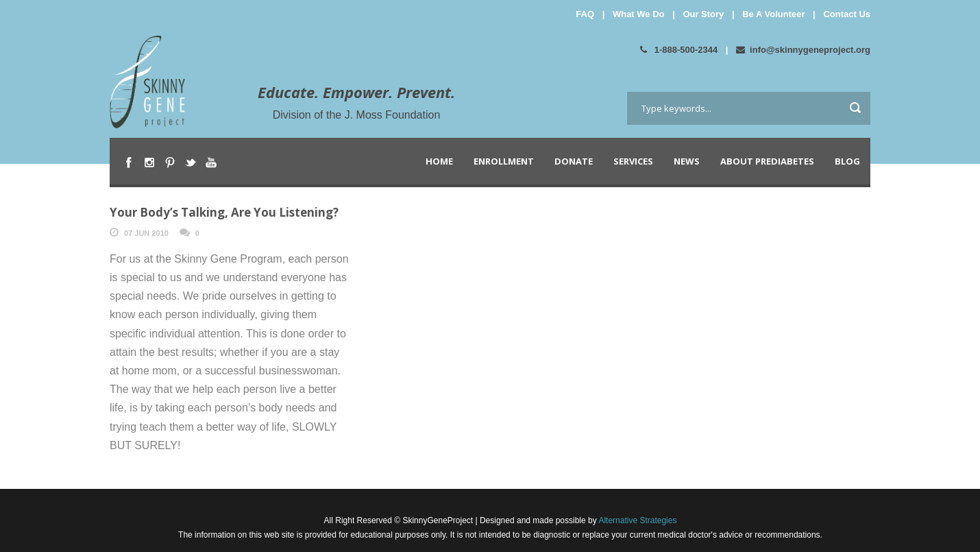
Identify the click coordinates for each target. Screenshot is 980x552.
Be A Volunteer (773, 14)
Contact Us (847, 14)
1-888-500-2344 (679, 50)
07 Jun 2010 (146, 233)
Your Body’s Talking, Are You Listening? (224, 212)
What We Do (639, 14)
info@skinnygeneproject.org (803, 50)
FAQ (585, 14)
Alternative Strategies (637, 520)
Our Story (703, 14)
